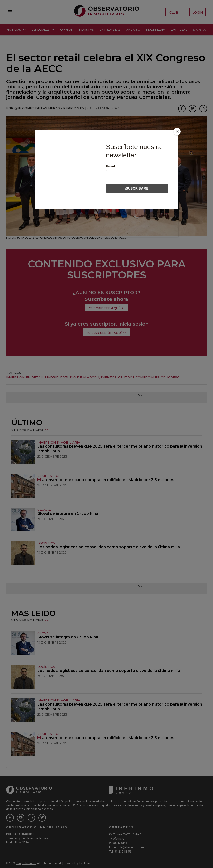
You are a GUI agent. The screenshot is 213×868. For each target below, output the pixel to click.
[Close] (177, 131)
